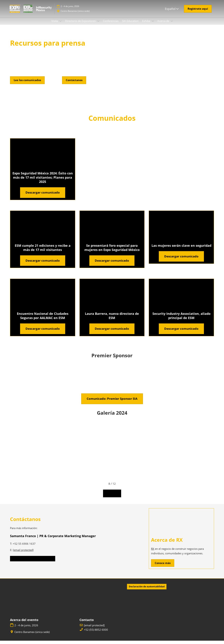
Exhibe (146, 24)
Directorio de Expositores (81, 24)
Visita (55, 24)
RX (153, 552)
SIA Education (130, 24)
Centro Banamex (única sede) (75, 14)
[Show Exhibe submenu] (153, 24)
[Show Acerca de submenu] (172, 24)
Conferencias (111, 24)
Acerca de (164, 24)
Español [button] (172, 12)
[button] (198, 12)
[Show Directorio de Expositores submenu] (98, 24)
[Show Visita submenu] (60, 24)
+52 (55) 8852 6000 (96, 633)
